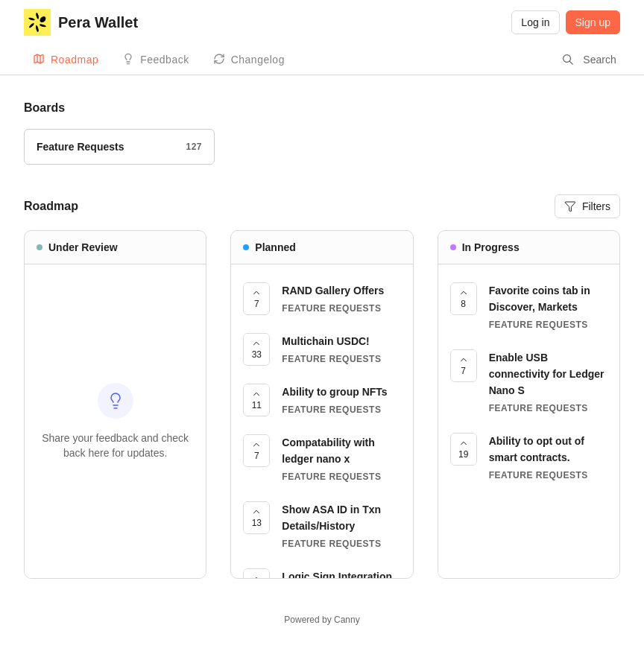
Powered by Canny (322, 620)
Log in (535, 22)
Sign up (593, 22)
